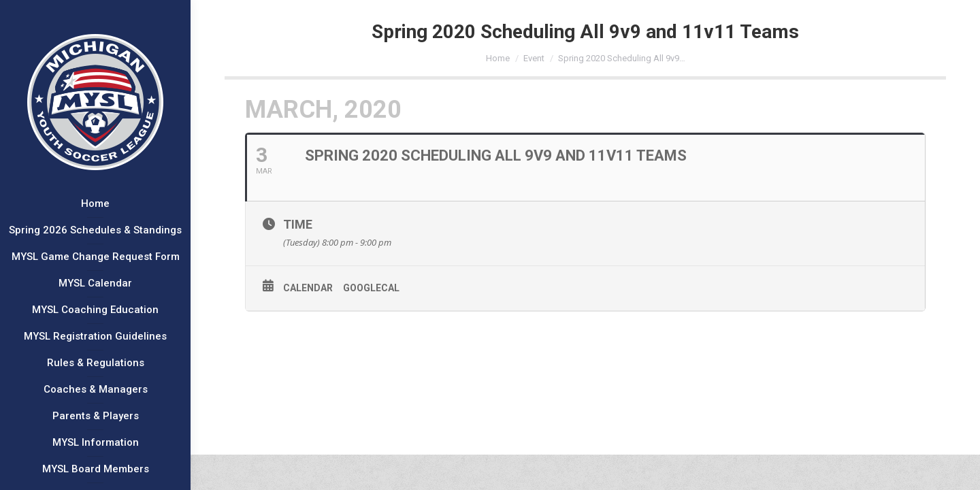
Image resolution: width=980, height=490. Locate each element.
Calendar (308, 288)
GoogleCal (371, 288)
